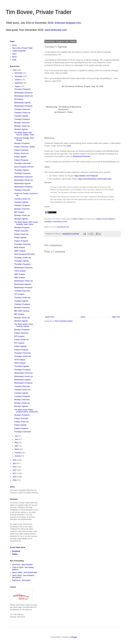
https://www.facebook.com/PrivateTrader (95, 179)
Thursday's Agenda (21, 170)
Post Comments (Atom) (64, 321)
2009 (15, 480)
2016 (15, 70)
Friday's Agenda (20, 157)
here (69, 146)
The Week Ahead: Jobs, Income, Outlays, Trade (24, 134)
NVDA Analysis (20, 363)
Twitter (15, 554)
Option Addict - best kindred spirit (25, 572)
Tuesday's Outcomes (22, 109)
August (18, 86)
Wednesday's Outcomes (23, 93)
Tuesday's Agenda (21, 116)
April (17, 446)
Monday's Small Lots (22, 126)
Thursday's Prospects (22, 89)
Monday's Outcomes (22, 123)
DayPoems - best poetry (21, 580)
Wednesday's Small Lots (24, 96)
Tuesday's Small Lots (22, 113)
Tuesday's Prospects (22, 119)
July (16, 436)
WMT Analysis (20, 274)
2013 (15, 467)
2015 (15, 460)
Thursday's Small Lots (23, 258)
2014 (15, 464)
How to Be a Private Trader (22, 48)
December (19, 73)
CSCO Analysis (20, 271)
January (18, 456)
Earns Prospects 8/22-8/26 (24, 254)
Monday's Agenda (21, 129)
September (19, 83)
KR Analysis (19, 99)
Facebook (16, 551)
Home (83, 317)
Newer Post (49, 317)
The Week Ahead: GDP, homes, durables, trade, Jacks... (26, 223)
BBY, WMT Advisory (22, 311)
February (18, 453)
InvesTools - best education (22, 565)
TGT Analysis (19, 294)
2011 (15, 473)
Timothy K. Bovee (78, 219)
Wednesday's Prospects (23, 106)
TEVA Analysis (20, 360)
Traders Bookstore (19, 51)
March (17, 449)
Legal (14, 60)
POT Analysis (19, 343)
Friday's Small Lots (21, 153)
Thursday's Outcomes (22, 163)
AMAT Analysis (20, 251)
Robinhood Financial (81, 156)
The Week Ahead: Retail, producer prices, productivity (26, 411)
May (16, 443)
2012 (15, 470)
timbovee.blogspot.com (68, 23)
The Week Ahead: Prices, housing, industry (24, 325)
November (19, 76)
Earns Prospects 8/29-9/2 (24, 167)
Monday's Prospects (22, 143)
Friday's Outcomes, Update (25, 147)
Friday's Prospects (21, 160)
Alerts (14, 54)
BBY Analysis (19, 212)
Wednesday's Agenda (22, 103)
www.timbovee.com (56, 30)
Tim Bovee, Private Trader (39, 12)
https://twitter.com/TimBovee (86, 176)
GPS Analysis (19, 336)
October (18, 80)
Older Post (116, 317)
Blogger (74, 637)
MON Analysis (20, 248)
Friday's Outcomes (21, 150)
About (14, 57)
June (17, 439)
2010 (15, 477)
